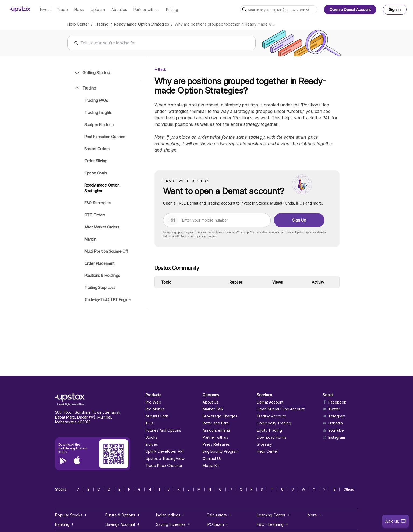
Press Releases (216, 444)
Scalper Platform (99, 125)
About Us (211, 402)
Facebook (334, 402)
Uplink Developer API (165, 451)
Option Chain (96, 173)
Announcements (217, 430)
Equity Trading (269, 430)
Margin (90, 239)
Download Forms (272, 437)
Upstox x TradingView (165, 459)
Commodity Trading (274, 423)
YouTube (333, 430)
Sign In (395, 10)
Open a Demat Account (350, 10)
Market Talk (213, 409)
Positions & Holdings (102, 275)
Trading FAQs (96, 100)
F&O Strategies (98, 203)
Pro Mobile (155, 409)
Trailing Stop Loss (100, 288)
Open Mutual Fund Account (280, 409)
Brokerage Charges (220, 416)
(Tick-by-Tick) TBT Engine (108, 300)
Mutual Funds (157, 416)
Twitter (331, 409)
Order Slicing (96, 161)
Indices (152, 444)
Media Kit (211, 466)
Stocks (151, 437)
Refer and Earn (216, 423)
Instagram (334, 437)
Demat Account (270, 402)
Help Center (78, 24)
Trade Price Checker (164, 466)
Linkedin (333, 423)
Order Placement (99, 263)
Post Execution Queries (105, 137)
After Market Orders (102, 227)
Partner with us (215, 437)
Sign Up (299, 220)
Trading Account (271, 416)
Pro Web (153, 402)
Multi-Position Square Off (106, 251)
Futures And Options (163, 430)
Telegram (334, 416)
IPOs (150, 423)
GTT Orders (95, 215)
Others (349, 490)
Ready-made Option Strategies (142, 24)
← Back (160, 69)
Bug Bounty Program (221, 451)
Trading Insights (98, 113)
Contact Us (212, 459)
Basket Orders (97, 149)
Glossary (264, 444)
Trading (102, 24)
